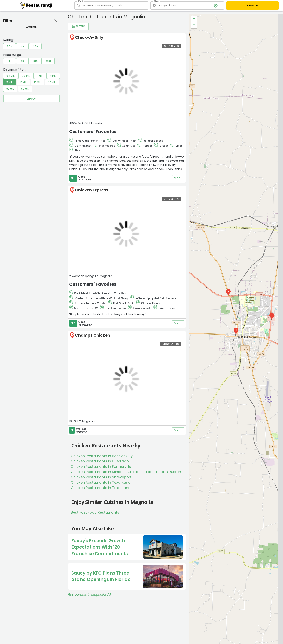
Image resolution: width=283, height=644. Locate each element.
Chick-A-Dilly (89, 37)
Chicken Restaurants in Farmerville (101, 466)
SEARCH (252, 6)
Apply (31, 99)
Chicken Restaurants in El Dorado (100, 461)
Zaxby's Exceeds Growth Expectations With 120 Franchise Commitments (100, 547)
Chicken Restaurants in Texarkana (101, 482)
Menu (178, 178)
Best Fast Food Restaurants (95, 512)
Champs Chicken (93, 335)
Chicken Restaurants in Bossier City (102, 456)
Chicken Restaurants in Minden (98, 472)
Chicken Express (92, 190)
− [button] (194, 25)
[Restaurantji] (36, 5)
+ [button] (194, 19)
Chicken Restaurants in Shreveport (101, 477)
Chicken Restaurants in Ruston (154, 472)
